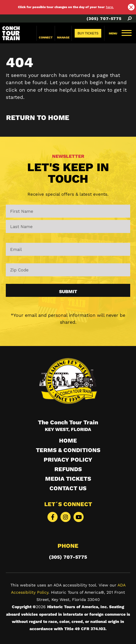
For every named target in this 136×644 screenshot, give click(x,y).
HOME (68, 441)
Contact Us (68, 488)
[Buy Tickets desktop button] (88, 33)
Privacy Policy (68, 460)
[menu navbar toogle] (120, 33)
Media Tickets (68, 479)
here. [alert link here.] (110, 7)
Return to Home (38, 118)
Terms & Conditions (68, 450)
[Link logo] (11, 33)
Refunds (68, 469)
